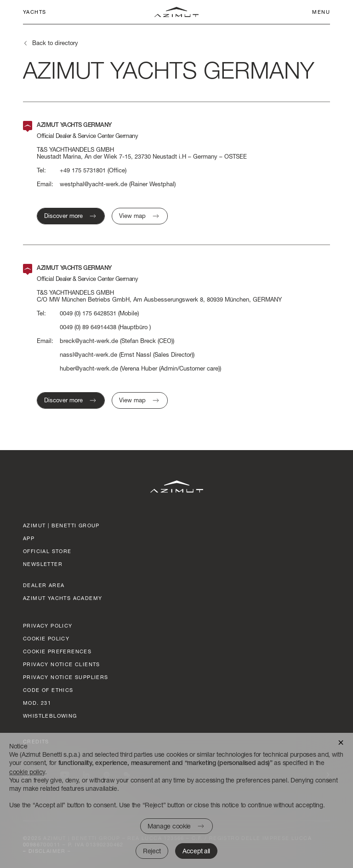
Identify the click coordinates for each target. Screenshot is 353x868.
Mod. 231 (37, 703)
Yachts (34, 12)
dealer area (44, 585)
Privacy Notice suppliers (66, 677)
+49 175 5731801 (83, 170)
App (29, 538)
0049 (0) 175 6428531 (88, 313)
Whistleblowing (50, 716)
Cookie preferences (57, 651)
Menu (321, 12)
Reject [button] (152, 851)
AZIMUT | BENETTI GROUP (61, 525)
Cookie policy (46, 638)
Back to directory (55, 43)
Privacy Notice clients (62, 664)
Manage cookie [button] (169, 826)
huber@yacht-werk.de (89, 368)
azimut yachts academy (63, 598)
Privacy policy (48, 625)
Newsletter (43, 564)
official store (47, 551)
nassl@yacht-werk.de (88, 355)
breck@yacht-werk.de (89, 341)
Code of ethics (48, 690)
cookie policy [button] (27, 772)
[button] (341, 742)
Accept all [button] (196, 851)
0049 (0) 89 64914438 (88, 327)
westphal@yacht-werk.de (94, 184)
